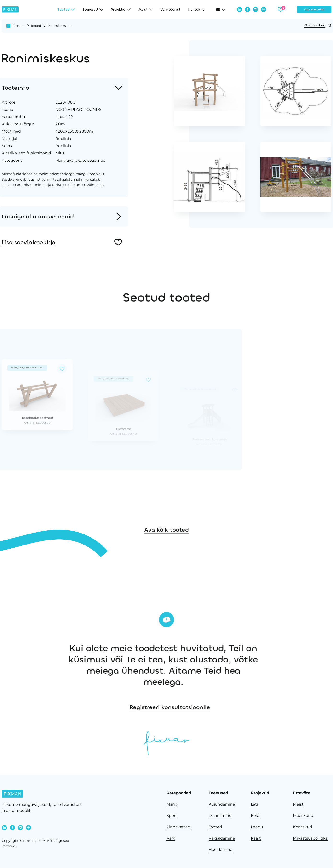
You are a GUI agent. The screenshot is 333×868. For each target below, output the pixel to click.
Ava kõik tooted (166, 547)
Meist (298, 804)
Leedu (257, 827)
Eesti (256, 815)
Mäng (172, 804)
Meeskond (303, 815)
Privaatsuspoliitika (310, 838)
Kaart (256, 838)
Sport (172, 815)
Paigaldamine (222, 838)
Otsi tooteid (318, 25)
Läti (254, 804)
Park (171, 838)
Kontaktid (196, 10)
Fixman (19, 26)
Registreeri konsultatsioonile (220, 707)
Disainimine (220, 815)
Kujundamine (222, 804)
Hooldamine (221, 849)
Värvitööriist (170, 10)
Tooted (36, 26)
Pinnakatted (178, 827)
